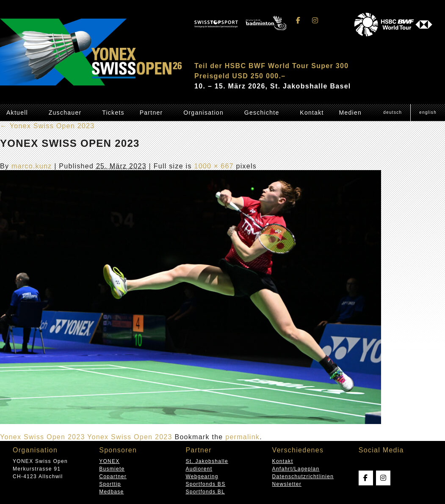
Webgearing (202, 476)
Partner (151, 113)
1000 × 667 (214, 166)
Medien (350, 113)
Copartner (113, 476)
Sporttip (110, 484)
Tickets (113, 113)
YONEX (109, 461)
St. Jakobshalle (207, 461)
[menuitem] (392, 113)
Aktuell (17, 113)
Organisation (203, 113)
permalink (242, 437)
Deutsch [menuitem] (392, 112)
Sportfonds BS (205, 484)
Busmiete (112, 469)
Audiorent (199, 469)
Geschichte (262, 113)
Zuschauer (65, 113)
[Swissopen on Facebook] (299, 21)
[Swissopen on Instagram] (315, 21)
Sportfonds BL (205, 492)
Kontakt (312, 113)
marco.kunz (32, 166)
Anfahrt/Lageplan (296, 469)
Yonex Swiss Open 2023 (47, 126)
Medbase (111, 492)
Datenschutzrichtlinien (303, 476)
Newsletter (287, 484)
